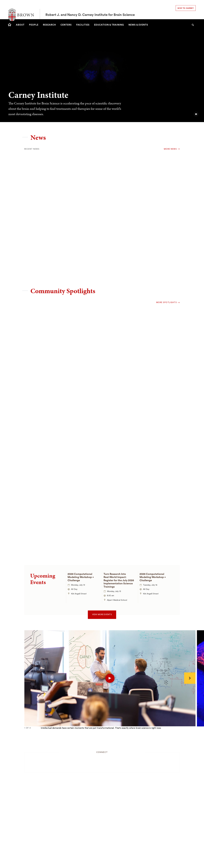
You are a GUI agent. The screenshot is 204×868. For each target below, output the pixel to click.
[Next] (190, 678)
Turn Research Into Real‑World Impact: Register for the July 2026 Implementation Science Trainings (119, 580)
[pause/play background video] (196, 114)
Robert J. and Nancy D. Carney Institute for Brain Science (90, 10)
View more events (102, 615)
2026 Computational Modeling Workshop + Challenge (81, 577)
